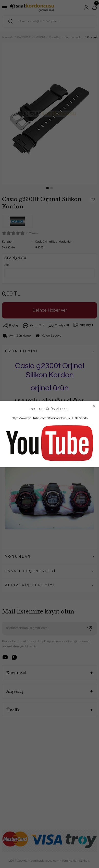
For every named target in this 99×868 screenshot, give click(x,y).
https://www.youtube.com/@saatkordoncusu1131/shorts (49, 418)
